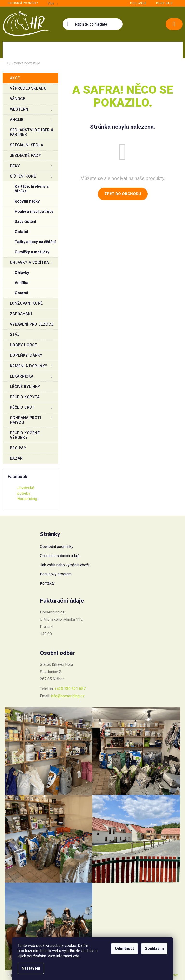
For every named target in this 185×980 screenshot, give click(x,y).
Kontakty (47, 583)
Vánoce (18, 99)
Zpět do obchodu (123, 194)
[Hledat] (93, 24)
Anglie (32, 121)
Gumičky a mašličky (32, 252)
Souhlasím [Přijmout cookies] (154, 949)
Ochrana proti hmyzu (32, 420)
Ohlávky (22, 273)
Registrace (165, 3)
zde (76, 956)
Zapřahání (21, 314)
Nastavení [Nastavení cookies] (31, 968)
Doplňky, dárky (27, 355)
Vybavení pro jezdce (32, 326)
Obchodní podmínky (23, 3)
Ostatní (21, 232)
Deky (32, 167)
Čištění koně (32, 178)
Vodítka (22, 283)
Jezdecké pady (26, 156)
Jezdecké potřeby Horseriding (27, 493)
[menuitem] (30, 50)
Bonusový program (56, 574)
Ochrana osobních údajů (60, 556)
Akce (16, 78)
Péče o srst (32, 409)
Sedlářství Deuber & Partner (32, 132)
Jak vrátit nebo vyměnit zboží (65, 565)
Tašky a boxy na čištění (35, 242)
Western (32, 111)
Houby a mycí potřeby (34, 211)
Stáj (15, 335)
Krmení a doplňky (32, 367)
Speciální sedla (27, 145)
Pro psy (19, 448)
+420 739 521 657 (70, 689)
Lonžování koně (27, 303)
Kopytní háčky (27, 201)
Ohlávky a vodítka (32, 264)
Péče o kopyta (25, 397)
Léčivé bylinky (26, 387)
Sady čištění (25, 222)
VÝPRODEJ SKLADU (29, 88)
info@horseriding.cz (68, 696)
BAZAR (17, 458)
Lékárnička (32, 378)
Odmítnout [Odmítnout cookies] (124, 949)
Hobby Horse (24, 345)
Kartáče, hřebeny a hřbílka (32, 189)
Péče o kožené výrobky (25, 435)
